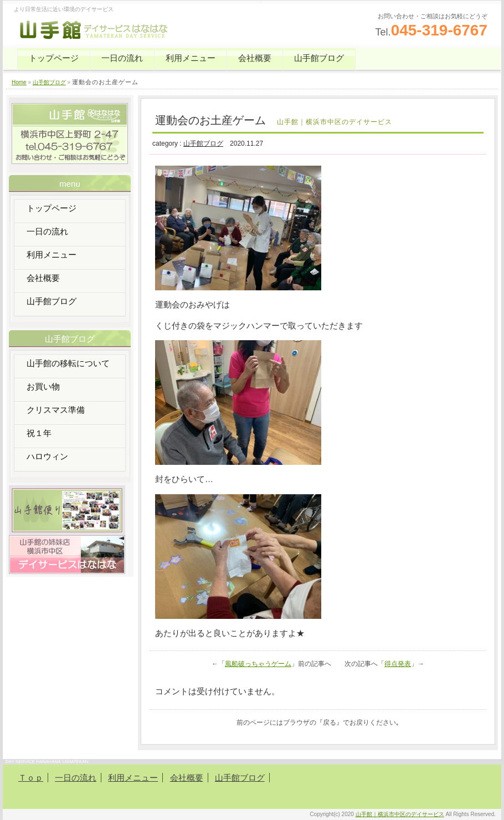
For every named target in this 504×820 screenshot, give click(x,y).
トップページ (54, 58)
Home (19, 82)
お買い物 (43, 386)
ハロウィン (47, 456)
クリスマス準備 (56, 410)
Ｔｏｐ (31, 778)
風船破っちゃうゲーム (258, 664)
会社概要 (255, 58)
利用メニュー (191, 58)
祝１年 (39, 433)
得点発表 (398, 664)
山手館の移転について (68, 363)
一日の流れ (122, 58)
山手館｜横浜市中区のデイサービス (400, 814)
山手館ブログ (319, 58)
